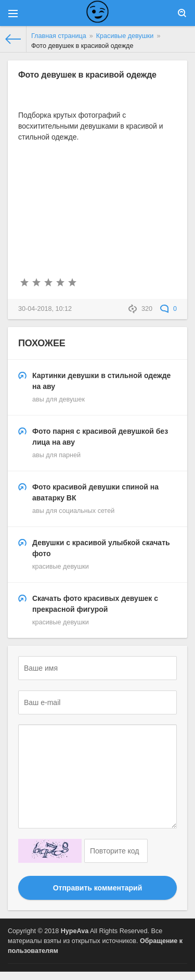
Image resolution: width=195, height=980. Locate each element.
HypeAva (75, 931)
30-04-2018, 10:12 (45, 309)
